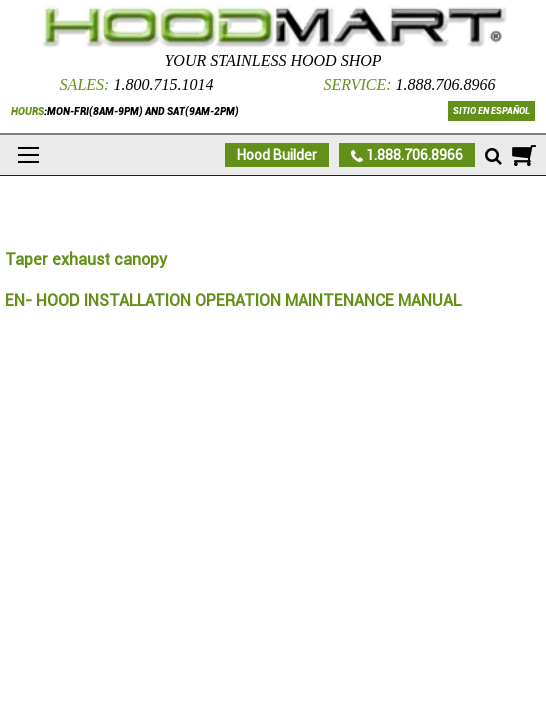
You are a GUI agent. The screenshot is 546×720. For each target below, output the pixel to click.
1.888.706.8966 (446, 84)
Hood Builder (277, 155)
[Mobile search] (493, 157)
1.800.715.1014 (163, 84)
